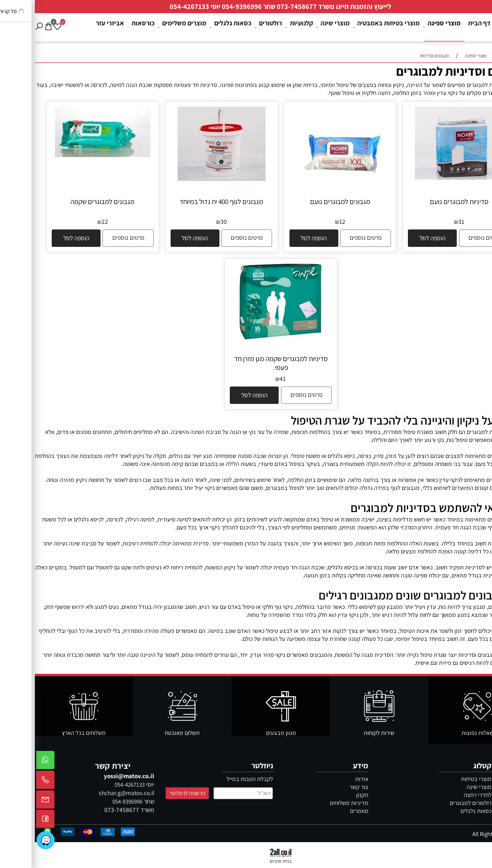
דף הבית (445, 27)
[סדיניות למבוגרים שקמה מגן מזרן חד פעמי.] (246, 337)
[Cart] (14, 21)
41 (248, 379)
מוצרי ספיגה (408, 27)
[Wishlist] (23, 21)
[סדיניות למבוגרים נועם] (424, 178)
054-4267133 (155, 6)
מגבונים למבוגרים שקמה (68, 201)
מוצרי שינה (299, 27)
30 (189, 221)
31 (426, 221)
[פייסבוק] (11, 821)
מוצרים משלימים (148, 27)
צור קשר (477, 55)
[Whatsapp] (11, 762)
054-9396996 (207, 6)
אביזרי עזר (75, 27)
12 (308, 221)
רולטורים (234, 27)
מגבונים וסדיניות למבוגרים (427, 71)
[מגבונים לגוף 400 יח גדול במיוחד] (187, 179)
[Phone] (11, 782)
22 (70, 221)
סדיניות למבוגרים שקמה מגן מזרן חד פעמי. (246, 363)
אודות (327, 779)
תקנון (328, 795)
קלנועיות (265, 27)
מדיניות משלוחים (314, 803)
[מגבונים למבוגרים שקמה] (68, 155)
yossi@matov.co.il (94, 776)
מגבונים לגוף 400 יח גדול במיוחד (187, 201)
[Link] (11, 840)
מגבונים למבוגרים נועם (305, 201)
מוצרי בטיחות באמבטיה (352, 27)
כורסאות (107, 27)
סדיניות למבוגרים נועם (424, 201)
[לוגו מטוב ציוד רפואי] (476, 24)
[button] (398, 238)
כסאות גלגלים (197, 27)
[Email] (11, 801)
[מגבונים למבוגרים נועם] (305, 177)
